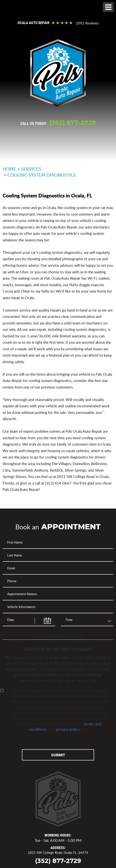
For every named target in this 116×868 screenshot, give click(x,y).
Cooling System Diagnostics (42, 175)
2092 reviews (87, 23)
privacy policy (68, 729)
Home (9, 169)
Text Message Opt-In (58, 635)
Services (31, 169)
